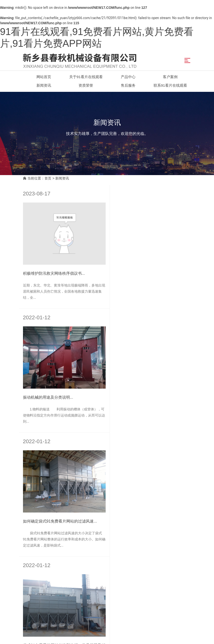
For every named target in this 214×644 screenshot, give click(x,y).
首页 (48, 178)
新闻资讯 (62, 178)
